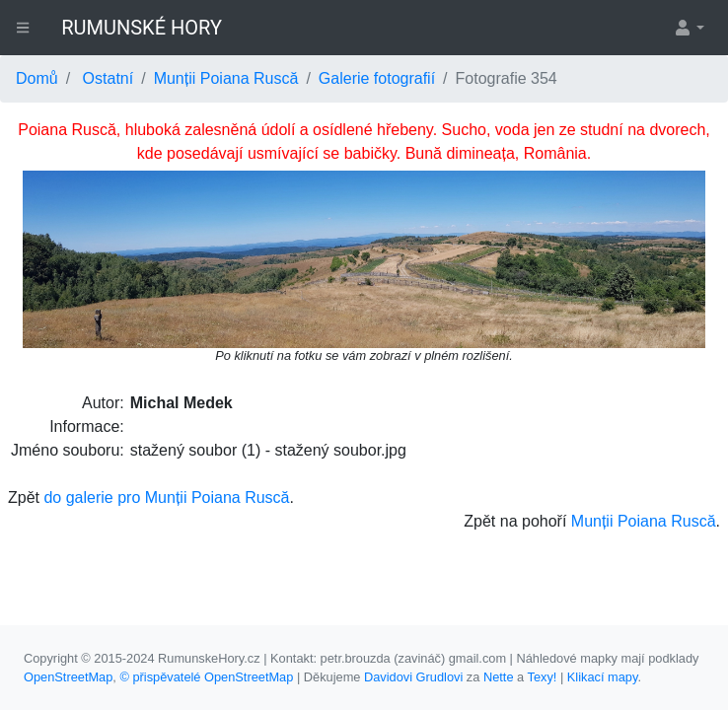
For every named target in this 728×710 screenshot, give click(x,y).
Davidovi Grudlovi (413, 677)
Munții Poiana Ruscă (226, 78)
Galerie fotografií (377, 78)
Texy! (543, 677)
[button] (689, 28)
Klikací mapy (603, 677)
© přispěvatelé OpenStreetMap (206, 677)
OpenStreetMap (68, 677)
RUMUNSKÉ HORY (142, 28)
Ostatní (109, 78)
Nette (499, 677)
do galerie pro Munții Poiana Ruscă (166, 497)
